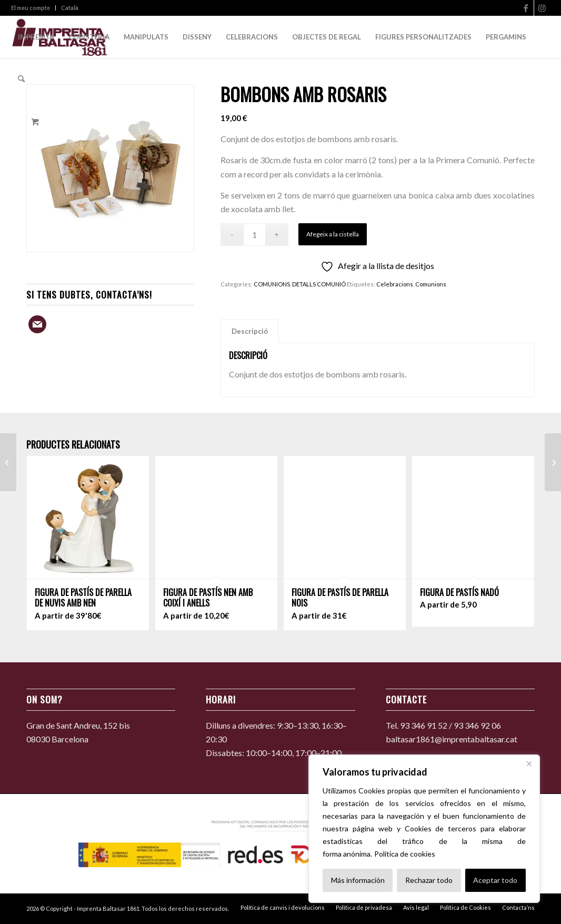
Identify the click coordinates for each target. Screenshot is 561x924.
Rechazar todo (429, 880)
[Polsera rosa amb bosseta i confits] (553, 462)
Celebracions (395, 284)
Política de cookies (405, 854)
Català (70, 8)
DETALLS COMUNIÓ (319, 284)
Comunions (431, 284)
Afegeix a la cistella (333, 234)
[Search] (21, 79)
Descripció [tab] (250, 331)
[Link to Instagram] (542, 8)
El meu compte (31, 8)
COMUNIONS (272, 284)
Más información (358, 880)
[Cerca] (529, 763)
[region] (424, 829)
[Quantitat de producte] (254, 235)
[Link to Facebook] (526, 8)
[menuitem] (33, 8)
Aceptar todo (495, 880)
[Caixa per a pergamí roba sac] (8, 462)
